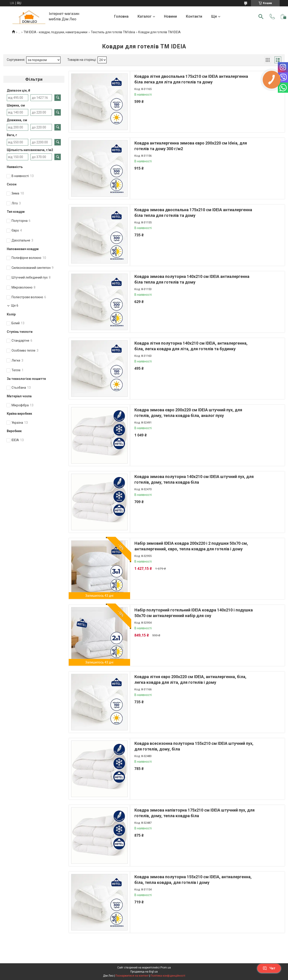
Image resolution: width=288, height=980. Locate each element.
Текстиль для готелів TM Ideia (113, 32)
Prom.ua (166, 968)
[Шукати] (261, 17)
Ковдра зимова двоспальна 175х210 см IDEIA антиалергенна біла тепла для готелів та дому (193, 213)
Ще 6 (15, 305)
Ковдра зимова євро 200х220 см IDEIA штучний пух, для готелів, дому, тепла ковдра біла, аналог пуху (188, 413)
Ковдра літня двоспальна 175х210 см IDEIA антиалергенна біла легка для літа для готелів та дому (191, 79)
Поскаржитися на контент (132, 976)
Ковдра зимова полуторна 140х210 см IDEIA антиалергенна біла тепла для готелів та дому (192, 279)
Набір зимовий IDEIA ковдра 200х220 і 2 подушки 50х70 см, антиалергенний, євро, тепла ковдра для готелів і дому (191, 546)
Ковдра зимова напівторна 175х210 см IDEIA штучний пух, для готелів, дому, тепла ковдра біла (194, 813)
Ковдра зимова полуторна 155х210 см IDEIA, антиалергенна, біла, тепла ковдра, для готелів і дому (193, 880)
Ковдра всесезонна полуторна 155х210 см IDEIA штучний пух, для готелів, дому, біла (194, 746)
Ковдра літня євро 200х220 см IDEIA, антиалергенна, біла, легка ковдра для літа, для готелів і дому (190, 679)
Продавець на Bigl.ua (144, 972)
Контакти (194, 16)
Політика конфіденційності (168, 976)
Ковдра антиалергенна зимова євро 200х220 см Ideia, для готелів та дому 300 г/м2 (191, 146)
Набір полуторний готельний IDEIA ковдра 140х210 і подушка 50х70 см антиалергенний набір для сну (194, 613)
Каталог (145, 16)
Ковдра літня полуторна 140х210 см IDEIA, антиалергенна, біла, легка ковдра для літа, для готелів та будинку (191, 346)
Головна (121, 16)
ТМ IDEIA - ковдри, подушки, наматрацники (55, 32)
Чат (269, 968)
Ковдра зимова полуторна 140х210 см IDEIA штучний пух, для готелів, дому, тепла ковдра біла (194, 479)
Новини (170, 16)
